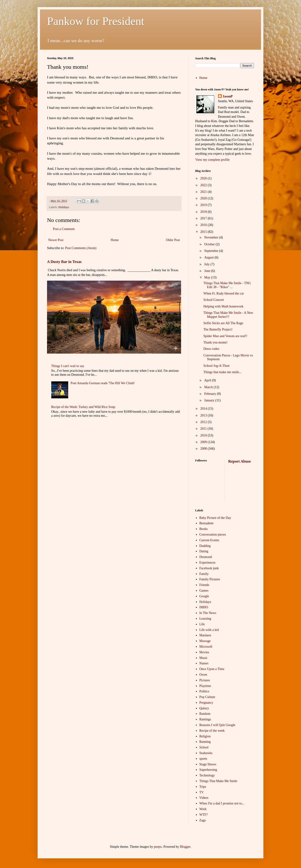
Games (204, 591)
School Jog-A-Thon (216, 366)
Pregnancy (206, 703)
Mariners (205, 635)
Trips (203, 787)
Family (204, 574)
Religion (205, 736)
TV (202, 792)
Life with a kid (209, 630)
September (212, 251)
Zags (203, 820)
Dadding (205, 546)
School (204, 747)
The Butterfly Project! (218, 329)
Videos (204, 798)
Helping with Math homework (223, 306)
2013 (204, 415)
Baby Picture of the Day (215, 518)
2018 (204, 212)
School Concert (214, 300)
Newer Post (56, 240)
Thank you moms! (216, 342)
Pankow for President (96, 21)
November (212, 237)
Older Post (173, 240)
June (208, 271)
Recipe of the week (212, 731)
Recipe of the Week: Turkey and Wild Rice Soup (83, 407)
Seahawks (206, 753)
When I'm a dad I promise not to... (222, 803)
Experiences (207, 563)
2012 (204, 422)
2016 (204, 225)
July (207, 264)
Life (202, 624)
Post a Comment (64, 229)
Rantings (205, 719)
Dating (204, 551)
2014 (204, 409)
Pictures (205, 680)
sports (203, 759)
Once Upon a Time (212, 669)
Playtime (205, 686)
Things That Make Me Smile (218, 781)
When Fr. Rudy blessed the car (224, 293)
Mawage (205, 641)
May (208, 277)
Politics (204, 691)
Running (205, 742)
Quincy (204, 708)
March (209, 387)
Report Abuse (240, 461)
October (210, 244)
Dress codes (211, 349)
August (209, 257)
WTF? (204, 815)
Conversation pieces (213, 535)
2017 (204, 218)
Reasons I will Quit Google (217, 725)
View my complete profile (212, 160)
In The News (208, 613)
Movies (204, 652)
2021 (204, 192)
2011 (204, 429)
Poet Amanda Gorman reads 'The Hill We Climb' (103, 383)
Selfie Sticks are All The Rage (223, 323)
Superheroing (208, 770)
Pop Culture (207, 697)
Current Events (209, 540)
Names (204, 663)
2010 (204, 435)
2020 (204, 198)
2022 (204, 185)
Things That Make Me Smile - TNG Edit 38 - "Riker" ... (227, 285)
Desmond (206, 557)
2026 (204, 178)
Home (115, 240)
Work (203, 809)
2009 (204, 442)
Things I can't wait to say (68, 366)
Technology (207, 775)
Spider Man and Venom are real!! (225, 336)
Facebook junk (209, 568)
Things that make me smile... (222, 372)
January (210, 400)
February (210, 394)
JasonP (228, 96)
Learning (205, 619)
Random (205, 714)
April (208, 380)
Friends (204, 585)
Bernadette (207, 523)
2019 (204, 205)
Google (204, 596)
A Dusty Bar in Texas (64, 262)
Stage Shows (208, 764)
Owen (203, 675)
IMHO (204, 607)
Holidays (64, 207)
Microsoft (206, 647)
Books (204, 529)
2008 (204, 449)
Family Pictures (210, 579)
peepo (158, 847)
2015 (204, 232)
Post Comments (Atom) (81, 248)
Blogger (185, 847)
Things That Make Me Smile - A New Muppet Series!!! (228, 315)
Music (204, 658)
